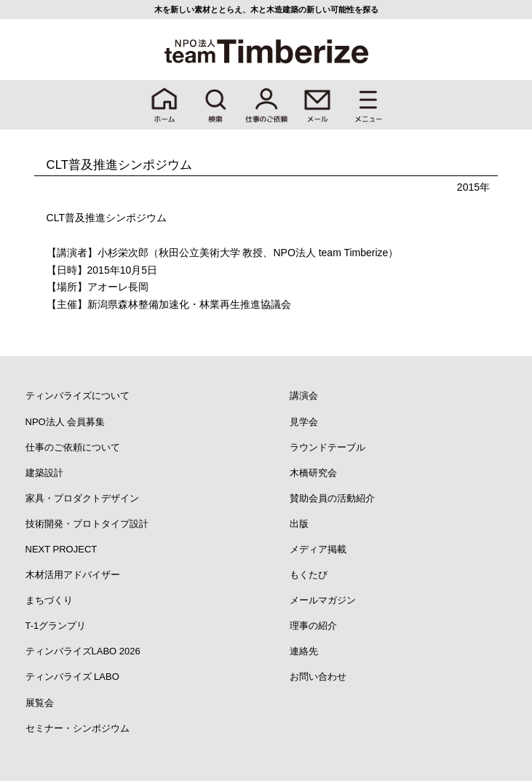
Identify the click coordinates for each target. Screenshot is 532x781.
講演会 (304, 396)
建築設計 (44, 473)
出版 (299, 524)
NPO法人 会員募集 (65, 422)
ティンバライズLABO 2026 (83, 651)
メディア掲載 (318, 549)
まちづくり (49, 600)
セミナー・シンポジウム (78, 728)
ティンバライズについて (78, 396)
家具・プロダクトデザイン (82, 498)
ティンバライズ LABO (72, 677)
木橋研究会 (313, 473)
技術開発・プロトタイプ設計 (87, 524)
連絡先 (304, 651)
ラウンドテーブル (327, 447)
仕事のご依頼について (73, 447)
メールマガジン (323, 600)
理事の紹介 (313, 626)
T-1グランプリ (56, 626)
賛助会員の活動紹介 (332, 498)
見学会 (304, 422)
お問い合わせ (318, 677)
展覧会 (40, 703)
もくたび (309, 575)
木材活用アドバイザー (73, 575)
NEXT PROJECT (61, 549)
